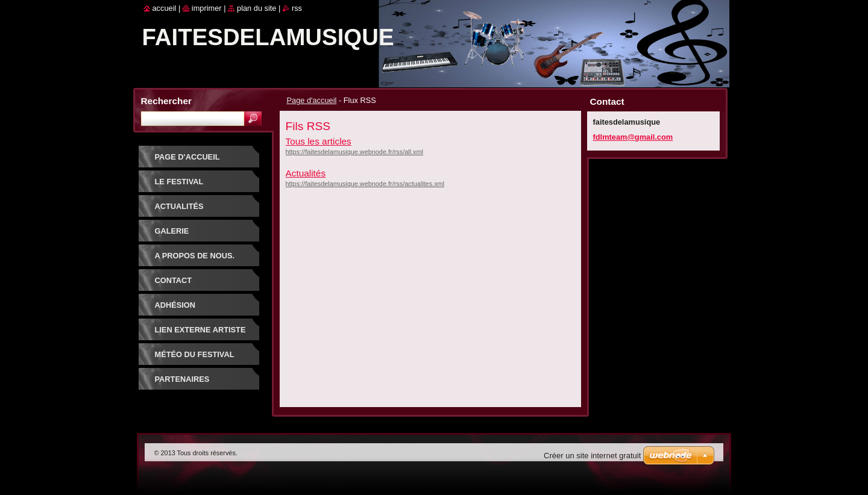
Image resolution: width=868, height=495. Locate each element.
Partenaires (182, 379)
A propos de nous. (195, 256)
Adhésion (175, 305)
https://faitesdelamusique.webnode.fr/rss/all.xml (354, 152)
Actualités (306, 173)
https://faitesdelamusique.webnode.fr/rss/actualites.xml (365, 184)
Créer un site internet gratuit (592, 456)
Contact (174, 280)
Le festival (179, 182)
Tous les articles (319, 141)
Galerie (172, 231)
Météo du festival (195, 354)
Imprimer (207, 8)
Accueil (165, 8)
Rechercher (167, 101)
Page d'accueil (312, 100)
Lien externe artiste (200, 330)
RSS (297, 8)
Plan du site (256, 8)
